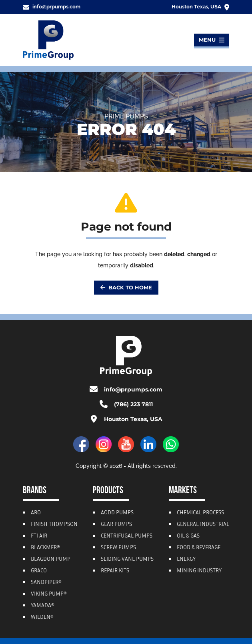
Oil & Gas (188, 536)
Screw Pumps (118, 548)
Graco (39, 571)
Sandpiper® (46, 583)
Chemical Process (200, 513)
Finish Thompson (54, 525)
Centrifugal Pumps (127, 536)
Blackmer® (45, 548)
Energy (186, 560)
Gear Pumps (116, 525)
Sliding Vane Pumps (127, 560)
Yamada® (43, 606)
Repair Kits (115, 571)
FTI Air (39, 536)
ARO (36, 513)
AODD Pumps (117, 513)
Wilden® (42, 618)
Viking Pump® (49, 594)
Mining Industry (199, 571)
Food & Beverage (199, 548)
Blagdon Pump (51, 560)
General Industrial (203, 525)
